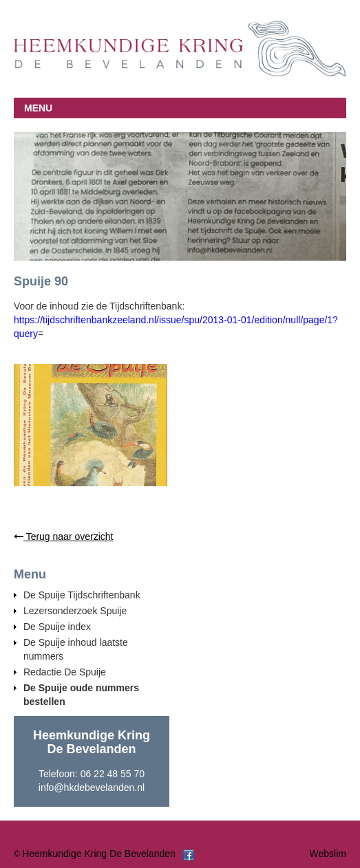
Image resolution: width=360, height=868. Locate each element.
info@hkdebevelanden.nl (92, 788)
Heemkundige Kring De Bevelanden (99, 854)
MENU (38, 108)
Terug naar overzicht (63, 536)
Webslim (328, 854)
